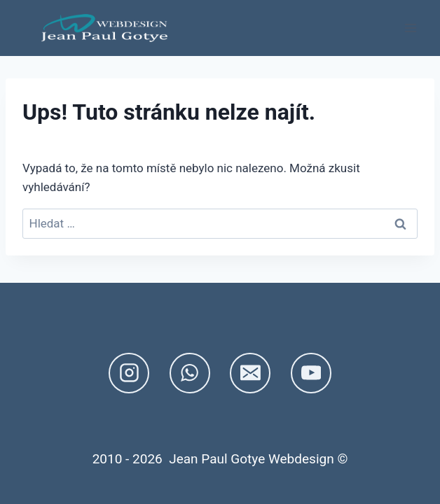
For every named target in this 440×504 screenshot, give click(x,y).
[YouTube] (311, 373)
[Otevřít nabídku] (410, 28)
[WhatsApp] (190, 373)
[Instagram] (129, 373)
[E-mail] (250, 373)
